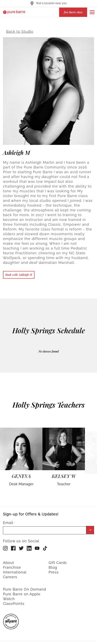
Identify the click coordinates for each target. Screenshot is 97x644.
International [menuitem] (15, 570)
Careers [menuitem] (10, 575)
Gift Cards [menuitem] (58, 560)
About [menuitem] (9, 560)
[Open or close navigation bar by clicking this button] (92, 12)
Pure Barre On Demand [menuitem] (24, 587)
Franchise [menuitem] (12, 565)
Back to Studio (20, 30)
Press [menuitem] (54, 570)
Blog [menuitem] (53, 565)
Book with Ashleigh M (19, 273)
